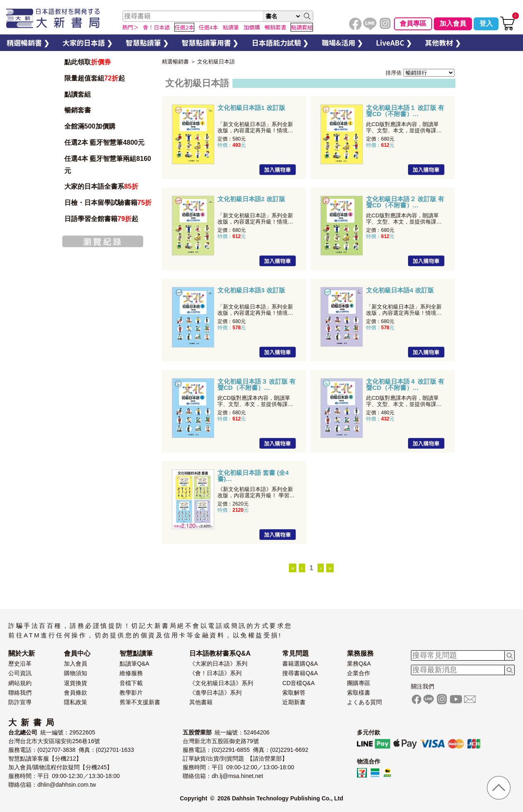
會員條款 (76, 693)
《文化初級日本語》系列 (221, 683)
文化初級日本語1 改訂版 (251, 108)
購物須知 (76, 673)
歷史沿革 (20, 664)
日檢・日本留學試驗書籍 (108, 203)
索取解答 (294, 693)
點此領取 (88, 62)
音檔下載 (131, 683)
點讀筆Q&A (134, 664)
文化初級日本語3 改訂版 (251, 290)
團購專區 (359, 683)
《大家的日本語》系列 (218, 664)
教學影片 (131, 693)
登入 (486, 23)
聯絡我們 (20, 693)
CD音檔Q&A (298, 683)
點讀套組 (78, 94)
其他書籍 (201, 702)
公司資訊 (20, 673)
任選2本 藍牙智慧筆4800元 (104, 142)
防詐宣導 (20, 702)
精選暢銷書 (175, 62)
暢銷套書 (78, 110)
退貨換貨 (76, 683)
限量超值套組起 (95, 78)
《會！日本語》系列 (215, 673)
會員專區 (413, 23)
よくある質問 (364, 702)
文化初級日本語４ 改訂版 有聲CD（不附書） (405, 384)
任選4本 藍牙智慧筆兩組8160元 (108, 165)
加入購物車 (278, 170)
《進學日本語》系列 (215, 693)
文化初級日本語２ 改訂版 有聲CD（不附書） (405, 202)
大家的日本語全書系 (101, 186)
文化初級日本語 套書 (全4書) (253, 476)
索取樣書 (359, 693)
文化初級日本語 (216, 62)
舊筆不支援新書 (140, 702)
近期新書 (294, 702)
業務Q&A (359, 664)
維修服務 (131, 673)
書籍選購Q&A (300, 664)
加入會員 (453, 23)
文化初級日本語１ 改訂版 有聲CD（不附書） (405, 111)
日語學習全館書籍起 (101, 219)
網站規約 (20, 683)
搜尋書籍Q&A (300, 673)
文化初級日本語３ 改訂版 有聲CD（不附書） (257, 384)
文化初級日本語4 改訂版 (400, 290)
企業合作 (359, 673)
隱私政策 (76, 702)
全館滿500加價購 (91, 126)
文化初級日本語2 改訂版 (251, 199)
